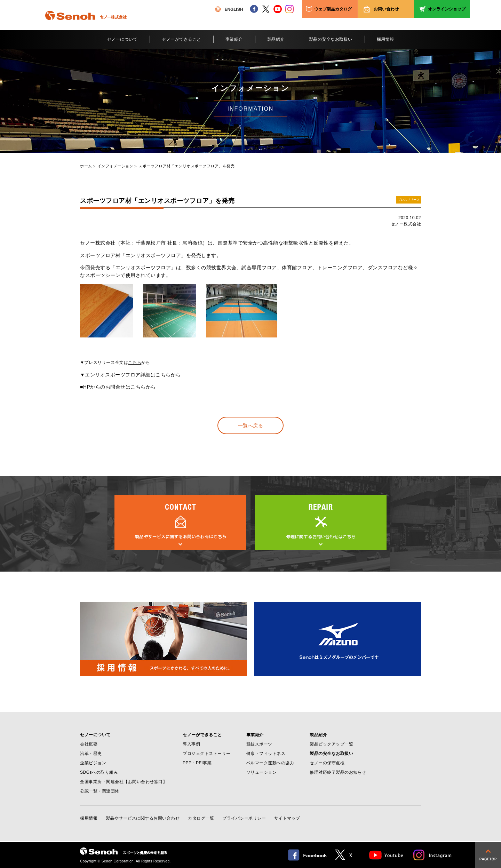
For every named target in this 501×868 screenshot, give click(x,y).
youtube (278, 9)
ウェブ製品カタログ (333, 9)
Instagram (433, 855)
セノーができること (181, 39)
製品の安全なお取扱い (331, 39)
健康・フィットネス (266, 754)
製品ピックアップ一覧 (331, 744)
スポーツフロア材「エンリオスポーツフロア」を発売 (186, 166)
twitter (266, 9)
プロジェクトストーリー (207, 754)
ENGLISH (229, 9)
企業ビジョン (93, 763)
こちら (135, 363)
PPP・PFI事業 (197, 763)
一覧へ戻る (251, 425)
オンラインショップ (447, 9)
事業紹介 (234, 39)
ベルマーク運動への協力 (270, 763)
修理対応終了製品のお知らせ (338, 772)
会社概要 (89, 744)
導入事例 (191, 744)
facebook (254, 9)
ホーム (86, 166)
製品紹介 (276, 39)
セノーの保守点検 (327, 763)
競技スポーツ (259, 744)
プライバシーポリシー (244, 818)
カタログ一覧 (201, 818)
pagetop (488, 855)
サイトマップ (287, 818)
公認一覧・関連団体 (100, 791)
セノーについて (122, 39)
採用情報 (385, 39)
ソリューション (262, 772)
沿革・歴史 (91, 754)
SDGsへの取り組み (99, 772)
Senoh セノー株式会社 (86, 26)
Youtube (386, 855)
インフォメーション (116, 166)
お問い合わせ (386, 9)
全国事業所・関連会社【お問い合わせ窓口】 (124, 782)
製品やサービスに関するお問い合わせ (143, 818)
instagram (289, 9)
